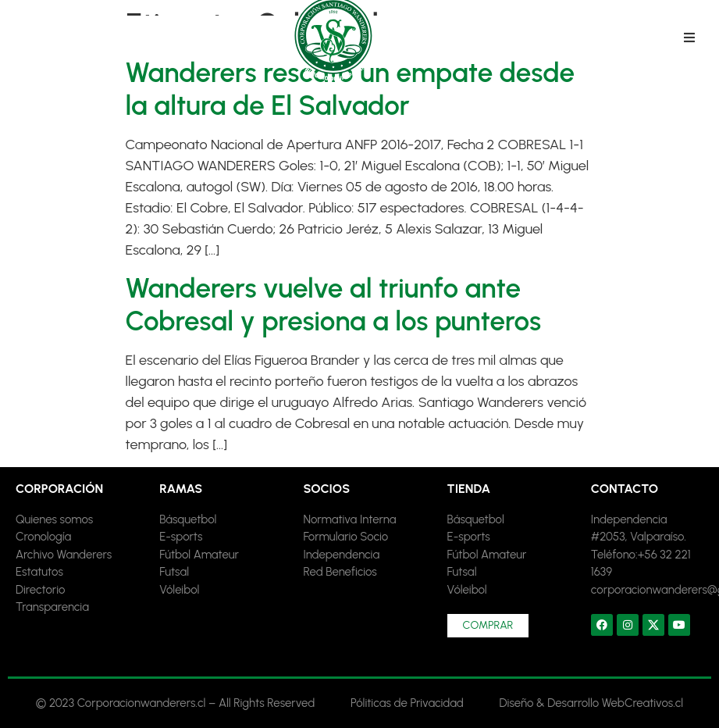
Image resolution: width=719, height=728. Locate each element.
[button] (689, 37)
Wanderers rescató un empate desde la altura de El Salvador (350, 89)
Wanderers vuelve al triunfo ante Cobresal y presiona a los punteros (334, 305)
